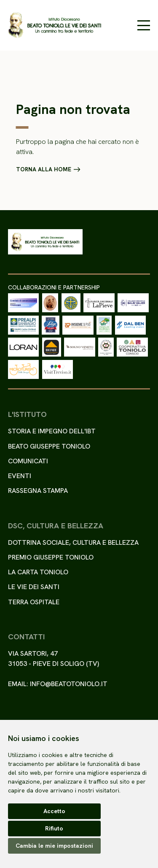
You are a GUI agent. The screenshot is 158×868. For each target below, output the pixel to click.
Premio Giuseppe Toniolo (51, 557)
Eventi (20, 476)
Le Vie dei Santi (34, 587)
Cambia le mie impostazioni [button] (54, 846)
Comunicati (28, 461)
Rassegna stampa (38, 491)
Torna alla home (44, 170)
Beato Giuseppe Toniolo (49, 446)
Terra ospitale (34, 602)
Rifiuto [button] (54, 828)
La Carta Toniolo (38, 572)
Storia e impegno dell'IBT (52, 431)
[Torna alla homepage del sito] (55, 25)
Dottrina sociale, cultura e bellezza (73, 542)
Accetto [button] (54, 811)
